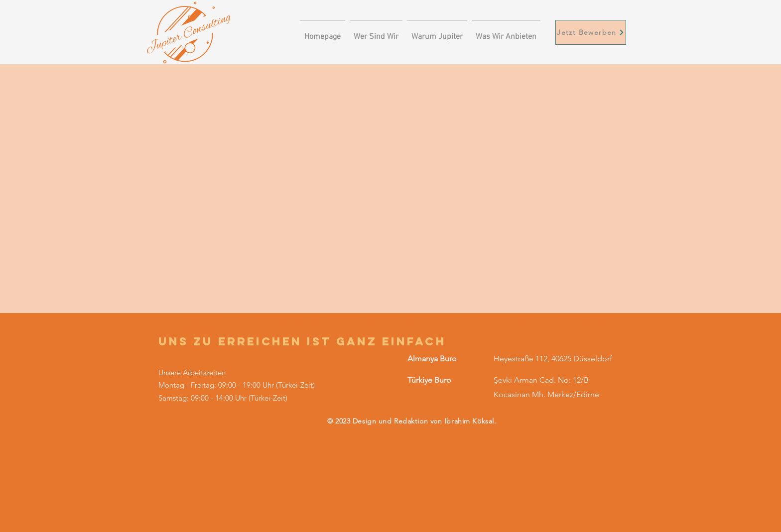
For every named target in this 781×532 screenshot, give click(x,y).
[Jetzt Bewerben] (591, 32)
